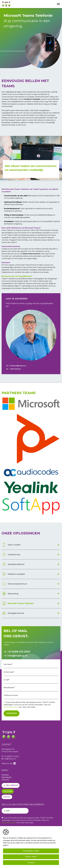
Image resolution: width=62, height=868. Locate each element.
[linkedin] (14, 763)
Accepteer (31, 863)
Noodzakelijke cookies (31, 851)
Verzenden (12, 713)
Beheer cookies (31, 857)
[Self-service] (11, 785)
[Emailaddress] (31, 366)
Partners (5, 775)
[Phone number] (31, 369)
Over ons (5, 780)
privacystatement (11, 707)
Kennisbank (6, 777)
